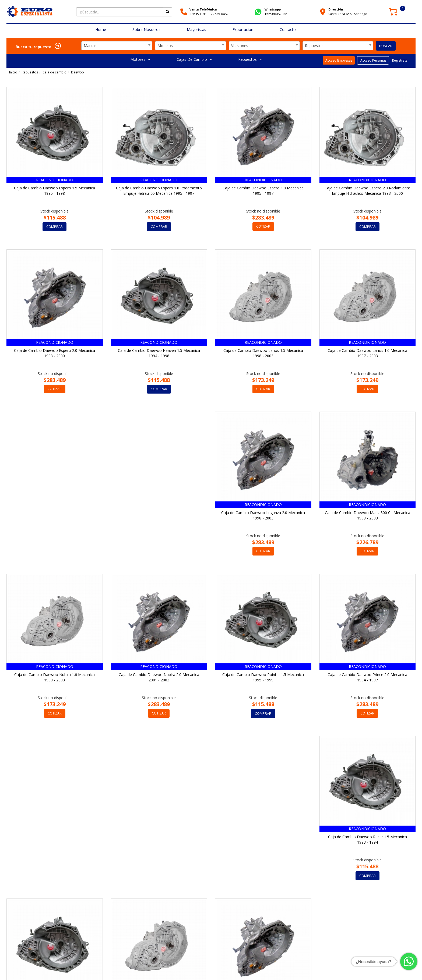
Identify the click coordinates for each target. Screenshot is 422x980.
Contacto (288, 29)
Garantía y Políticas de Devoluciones (344, 969)
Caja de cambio (54, 72)
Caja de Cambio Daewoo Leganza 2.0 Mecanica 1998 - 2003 (54, 515)
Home (101, 29)
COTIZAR (263, 227)
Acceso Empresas (339, 60)
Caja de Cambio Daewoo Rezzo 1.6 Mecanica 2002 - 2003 (55, 840)
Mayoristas (196, 29)
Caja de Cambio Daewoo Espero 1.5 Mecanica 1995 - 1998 (54, 191)
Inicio (13, 72)
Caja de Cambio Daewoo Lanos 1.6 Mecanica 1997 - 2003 (367, 353)
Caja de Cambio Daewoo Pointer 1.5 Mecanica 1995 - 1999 (54, 678)
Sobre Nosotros (146, 29)
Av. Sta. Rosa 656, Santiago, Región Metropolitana (122, 967)
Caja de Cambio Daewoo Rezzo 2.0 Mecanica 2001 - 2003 (159, 840)
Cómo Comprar (301, 969)
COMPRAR (54, 227)
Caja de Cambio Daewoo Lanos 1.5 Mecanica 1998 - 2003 (263, 353)
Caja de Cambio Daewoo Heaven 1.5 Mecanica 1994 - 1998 (159, 353)
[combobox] (117, 46)
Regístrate (399, 60)
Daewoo (78, 72)
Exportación (243, 29)
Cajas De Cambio (194, 59)
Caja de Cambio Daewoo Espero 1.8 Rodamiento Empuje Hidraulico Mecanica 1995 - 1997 (159, 191)
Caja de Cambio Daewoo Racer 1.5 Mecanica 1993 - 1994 (263, 678)
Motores (140, 59)
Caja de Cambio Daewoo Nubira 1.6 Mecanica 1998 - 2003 (263, 515)
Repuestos (250, 59)
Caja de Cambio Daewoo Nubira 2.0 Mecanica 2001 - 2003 (368, 515)
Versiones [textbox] (240, 46)
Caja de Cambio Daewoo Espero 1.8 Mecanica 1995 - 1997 (263, 191)
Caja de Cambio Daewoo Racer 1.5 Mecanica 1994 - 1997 (368, 678)
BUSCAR (386, 46)
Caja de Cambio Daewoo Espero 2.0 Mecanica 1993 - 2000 (54, 353)
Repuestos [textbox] (314, 46)
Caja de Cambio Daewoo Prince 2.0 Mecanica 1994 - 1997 (159, 678)
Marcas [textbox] (90, 46)
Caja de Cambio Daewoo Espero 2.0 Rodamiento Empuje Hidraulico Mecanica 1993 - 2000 (368, 191)
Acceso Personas (373, 60)
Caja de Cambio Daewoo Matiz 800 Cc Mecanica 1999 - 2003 (159, 515)
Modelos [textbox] (165, 46)
